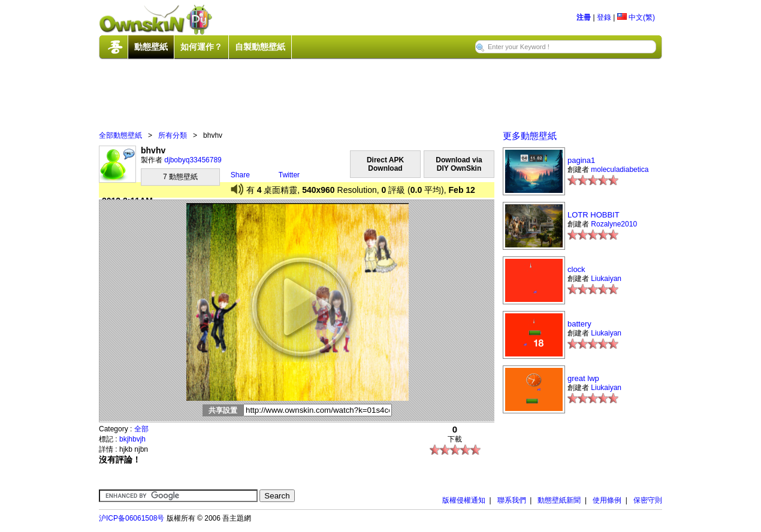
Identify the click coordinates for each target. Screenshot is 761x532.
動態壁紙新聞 (559, 500)
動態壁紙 (151, 47)
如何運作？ (201, 47)
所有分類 (173, 135)
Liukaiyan (606, 279)
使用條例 (607, 500)
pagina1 (581, 160)
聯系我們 (512, 500)
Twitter (289, 175)
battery (579, 324)
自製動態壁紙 (260, 47)
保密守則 (648, 500)
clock (576, 269)
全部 (141, 429)
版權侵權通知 (464, 500)
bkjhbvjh (132, 439)
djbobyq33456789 (193, 160)
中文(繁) (636, 17)
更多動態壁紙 (530, 136)
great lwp (583, 378)
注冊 (584, 17)
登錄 (604, 17)
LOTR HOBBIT (594, 215)
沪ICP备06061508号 (132, 518)
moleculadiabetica (620, 170)
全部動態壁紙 (120, 135)
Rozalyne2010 (614, 224)
